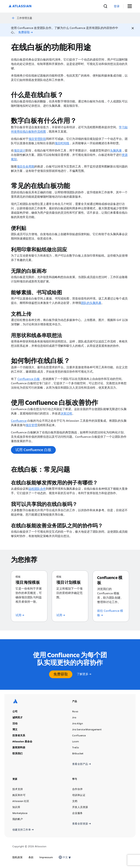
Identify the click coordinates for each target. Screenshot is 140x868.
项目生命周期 (26, 166)
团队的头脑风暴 (91, 303)
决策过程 (66, 413)
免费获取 (61, 674)
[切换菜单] (131, 6)
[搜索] (105, 6)
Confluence (19, 421)
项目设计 (20, 150)
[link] (117, 6)
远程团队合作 (37, 489)
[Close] (133, 28)
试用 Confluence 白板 (33, 450)
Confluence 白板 (29, 379)
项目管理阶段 (37, 139)
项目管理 (31, 425)
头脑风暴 (116, 150)
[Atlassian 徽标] (20, 6)
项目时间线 (62, 143)
